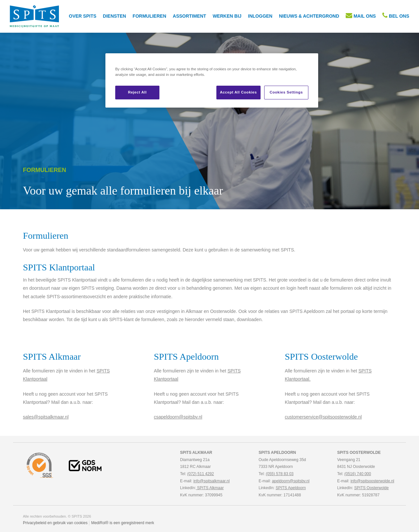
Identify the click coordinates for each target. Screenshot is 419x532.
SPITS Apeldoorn (291, 488)
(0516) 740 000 (358, 474)
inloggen (260, 16)
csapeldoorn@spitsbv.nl (178, 417)
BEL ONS (396, 15)
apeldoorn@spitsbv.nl (291, 481)
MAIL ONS (361, 15)
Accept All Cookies (238, 92)
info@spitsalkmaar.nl (212, 481)
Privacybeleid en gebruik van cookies (55, 523)
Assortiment (190, 16)
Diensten (114, 16)
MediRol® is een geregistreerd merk (122, 523)
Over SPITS (82, 16)
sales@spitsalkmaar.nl (46, 417)
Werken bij (227, 16)
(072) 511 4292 (200, 474)
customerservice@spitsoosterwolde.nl (323, 417)
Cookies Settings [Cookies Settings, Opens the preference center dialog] (286, 92)
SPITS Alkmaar (210, 488)
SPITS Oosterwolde (371, 488)
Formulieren (149, 16)
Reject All (137, 92)
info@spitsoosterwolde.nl (373, 481)
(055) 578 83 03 (280, 474)
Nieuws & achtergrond (309, 16)
